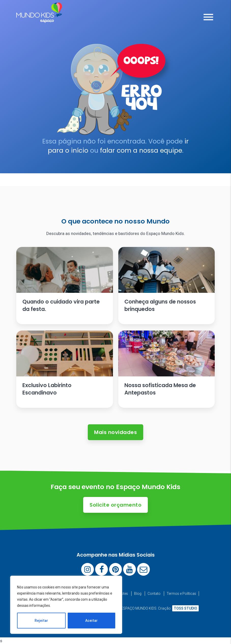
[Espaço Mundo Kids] (39, 19)
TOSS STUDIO (185, 608)
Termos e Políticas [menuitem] (181, 594)
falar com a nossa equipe (141, 150)
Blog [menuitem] (138, 594)
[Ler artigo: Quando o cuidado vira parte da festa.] (65, 286)
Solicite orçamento (115, 505)
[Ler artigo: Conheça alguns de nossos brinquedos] (167, 286)
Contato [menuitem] (154, 594)
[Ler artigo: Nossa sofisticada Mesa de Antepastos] (167, 369)
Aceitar (91, 621)
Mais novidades (115, 432)
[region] (66, 605)
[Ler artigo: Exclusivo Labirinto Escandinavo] (65, 369)
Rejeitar (41, 621)
